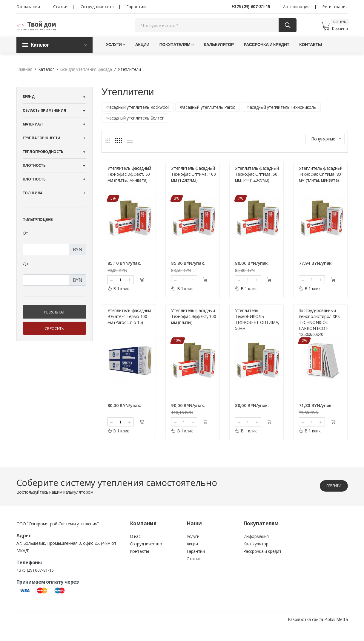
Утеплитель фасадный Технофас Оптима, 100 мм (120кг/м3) (193, 183)
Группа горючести (42, 147)
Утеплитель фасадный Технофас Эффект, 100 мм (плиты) (193, 330)
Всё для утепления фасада (86, 78)
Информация (256, 550)
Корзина (334, 30)
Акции (142, 54)
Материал (33, 133)
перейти (328, 499)
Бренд (29, 106)
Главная (24, 78)
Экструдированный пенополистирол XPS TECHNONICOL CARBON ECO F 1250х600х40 (319, 336)
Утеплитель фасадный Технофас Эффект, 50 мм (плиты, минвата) (129, 183)
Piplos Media (336, 633)
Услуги (116, 54)
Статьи (60, 7)
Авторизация (296, 7)
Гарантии (136, 7)
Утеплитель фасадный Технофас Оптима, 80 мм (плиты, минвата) (321, 183)
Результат (54, 321)
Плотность (34, 175)
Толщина (33, 202)
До (25, 273)
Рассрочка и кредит (266, 54)
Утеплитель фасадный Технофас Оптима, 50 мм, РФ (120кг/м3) (257, 183)
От (25, 242)
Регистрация (335, 7)
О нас (135, 550)
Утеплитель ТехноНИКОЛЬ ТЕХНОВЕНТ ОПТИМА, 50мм (257, 333)
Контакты (311, 54)
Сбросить (54, 338)
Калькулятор (219, 54)
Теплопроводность (43, 161)
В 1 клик (118, 297)
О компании (28, 7)
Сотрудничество (97, 7)
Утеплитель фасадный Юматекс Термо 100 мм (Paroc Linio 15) (129, 330)
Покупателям (177, 54)
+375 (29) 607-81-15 (251, 6)
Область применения (44, 120)
